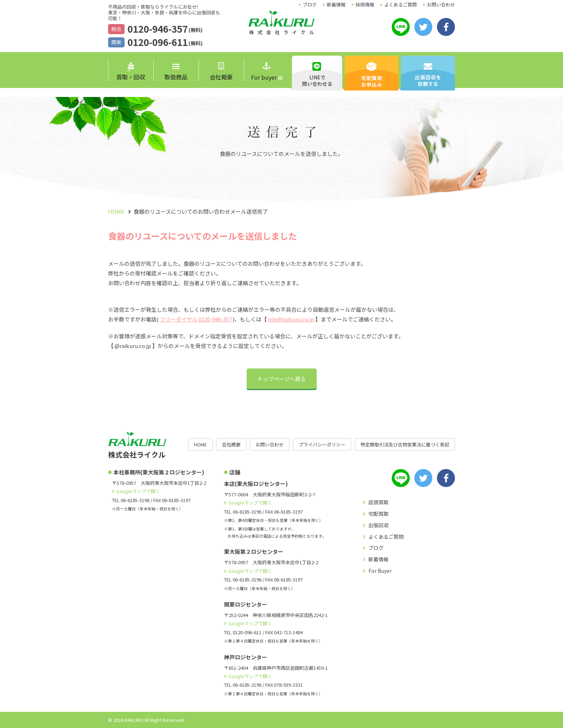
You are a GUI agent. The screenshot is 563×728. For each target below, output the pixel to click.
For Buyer (380, 571)
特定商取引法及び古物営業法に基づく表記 (405, 444)
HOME (200, 444)
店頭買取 (378, 502)
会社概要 (221, 72)
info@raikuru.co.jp (291, 319)
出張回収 (378, 525)
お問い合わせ (441, 4)
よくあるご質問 (401, 4)
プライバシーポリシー (322, 444)
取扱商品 (176, 72)
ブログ (310, 4)
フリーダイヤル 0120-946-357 (196, 319)
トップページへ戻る (282, 379)
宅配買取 (378, 514)
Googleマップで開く (138, 491)
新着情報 (336, 4)
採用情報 (365, 4)
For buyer (264, 72)
